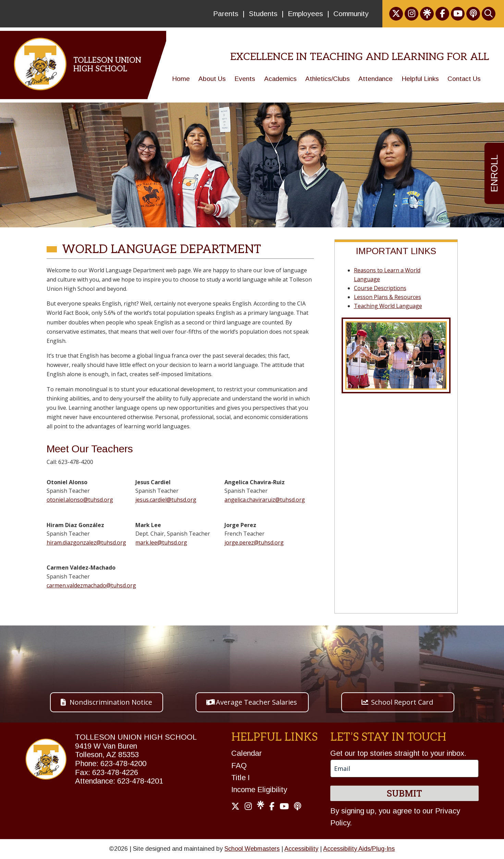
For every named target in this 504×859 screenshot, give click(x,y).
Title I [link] (241, 778)
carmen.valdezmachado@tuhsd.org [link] (91, 585)
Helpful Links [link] (420, 79)
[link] (396, 14)
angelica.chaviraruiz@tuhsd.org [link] (265, 500)
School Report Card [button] (402, 702)
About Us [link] (212, 79)
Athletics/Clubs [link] (328, 79)
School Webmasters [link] (252, 849)
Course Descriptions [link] (380, 288)
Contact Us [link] (464, 79)
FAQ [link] (239, 766)
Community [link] (351, 14)
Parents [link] (226, 14)
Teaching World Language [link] (388, 306)
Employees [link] (305, 14)
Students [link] (263, 14)
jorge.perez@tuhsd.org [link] (254, 542)
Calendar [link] (247, 753)
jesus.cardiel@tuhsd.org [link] (166, 500)
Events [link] (245, 79)
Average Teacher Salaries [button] (256, 702)
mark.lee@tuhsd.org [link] (161, 542)
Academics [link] (280, 79)
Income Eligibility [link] (259, 790)
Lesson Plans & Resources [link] (388, 297)
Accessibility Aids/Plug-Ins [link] (359, 849)
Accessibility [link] (301, 849)
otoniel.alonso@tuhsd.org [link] (80, 500)
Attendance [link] (376, 79)
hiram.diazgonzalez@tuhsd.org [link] (86, 542)
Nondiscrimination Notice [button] (111, 702)
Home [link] (181, 79)
